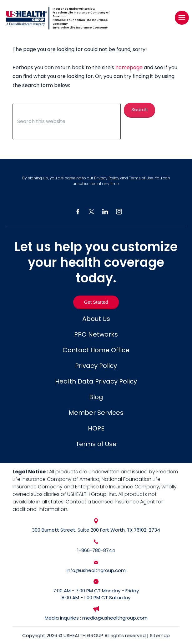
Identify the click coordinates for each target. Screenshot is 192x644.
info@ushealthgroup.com (96, 570)
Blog (96, 397)
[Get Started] (96, 302)
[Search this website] (67, 121)
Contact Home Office (96, 350)
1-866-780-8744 (96, 550)
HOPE (96, 428)
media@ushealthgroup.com (115, 618)
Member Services (96, 413)
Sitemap (160, 635)
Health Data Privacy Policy (96, 381)
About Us (96, 319)
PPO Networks (96, 334)
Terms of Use (141, 178)
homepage (129, 67)
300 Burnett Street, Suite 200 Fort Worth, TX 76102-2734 (96, 530)
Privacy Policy (107, 178)
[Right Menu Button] (182, 17)
